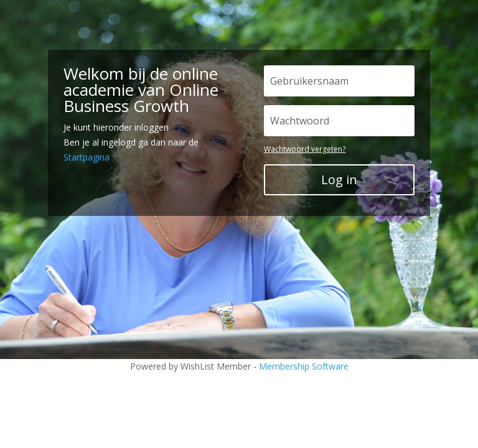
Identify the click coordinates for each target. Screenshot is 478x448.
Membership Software (304, 366)
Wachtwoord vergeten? (305, 149)
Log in (339, 180)
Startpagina (87, 157)
